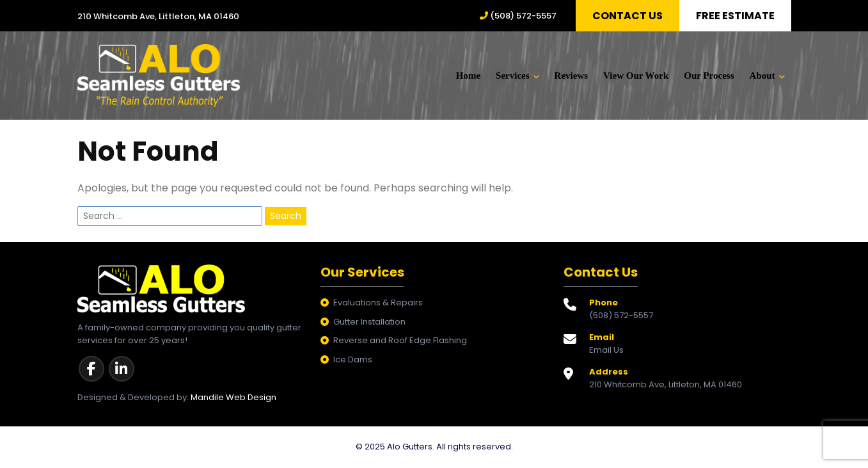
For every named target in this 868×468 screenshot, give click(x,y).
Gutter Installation (369, 323)
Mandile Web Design (233, 399)
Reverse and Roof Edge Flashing (400, 342)
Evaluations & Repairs (378, 304)
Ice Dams (353, 361)
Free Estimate (735, 16)
